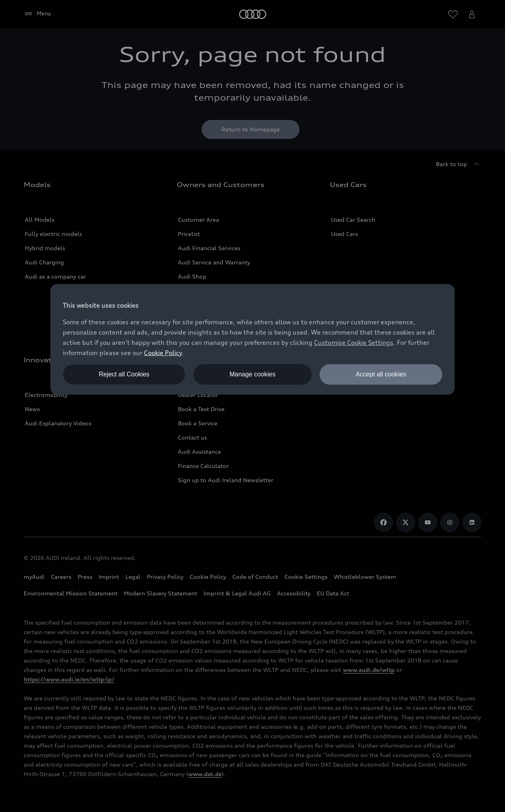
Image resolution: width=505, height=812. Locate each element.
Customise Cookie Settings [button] (354, 342)
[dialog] (252, 339)
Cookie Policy (163, 353)
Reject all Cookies (124, 374)
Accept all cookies (381, 374)
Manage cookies (253, 374)
